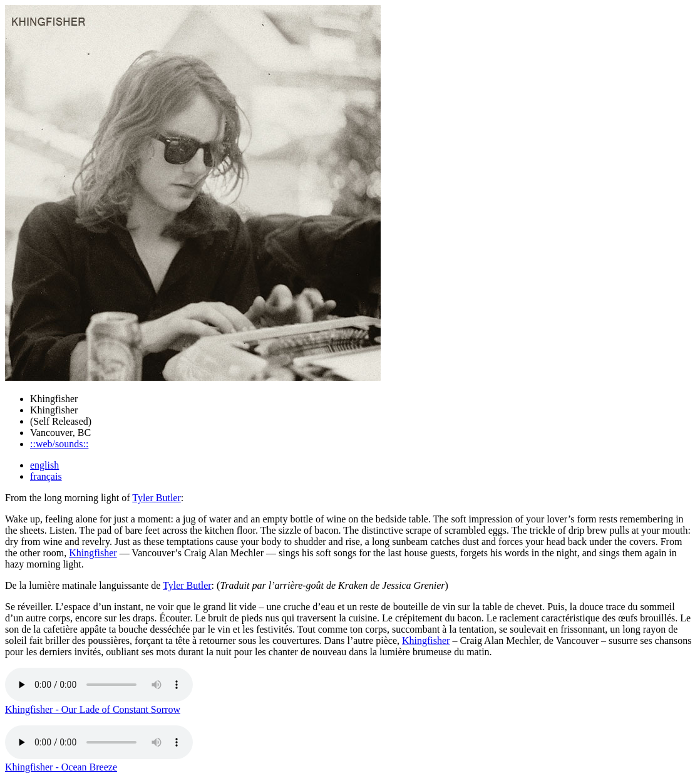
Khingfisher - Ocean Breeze (61, 767)
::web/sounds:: (59, 444)
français (46, 476)
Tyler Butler (157, 498)
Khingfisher (93, 553)
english (44, 465)
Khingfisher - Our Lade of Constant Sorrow (93, 709)
